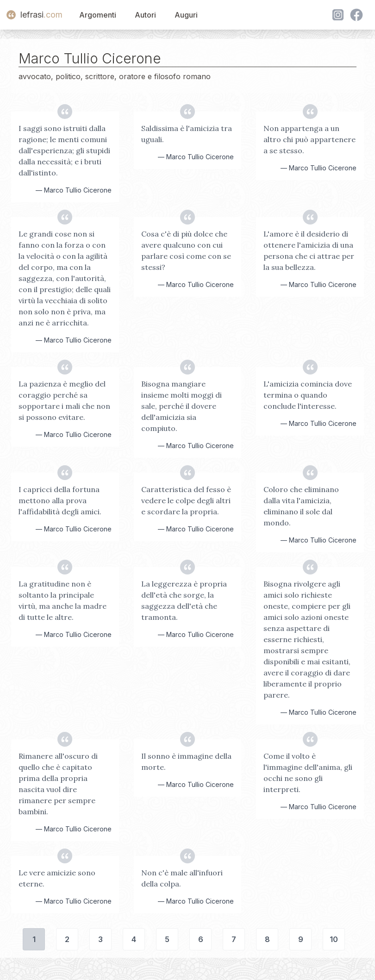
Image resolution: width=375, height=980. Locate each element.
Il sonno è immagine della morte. (186, 762)
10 (334, 939)
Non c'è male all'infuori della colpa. (182, 878)
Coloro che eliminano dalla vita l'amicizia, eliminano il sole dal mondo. (301, 506)
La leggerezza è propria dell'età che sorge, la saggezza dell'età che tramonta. (184, 600)
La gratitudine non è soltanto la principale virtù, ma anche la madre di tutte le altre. (62, 600)
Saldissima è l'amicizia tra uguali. (187, 134)
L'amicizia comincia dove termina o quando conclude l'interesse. (308, 395)
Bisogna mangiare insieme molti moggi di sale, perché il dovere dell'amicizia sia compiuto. (181, 406)
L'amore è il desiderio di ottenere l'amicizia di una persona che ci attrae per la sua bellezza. (309, 250)
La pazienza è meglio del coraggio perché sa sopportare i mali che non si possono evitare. (64, 400)
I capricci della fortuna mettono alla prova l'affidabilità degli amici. (60, 500)
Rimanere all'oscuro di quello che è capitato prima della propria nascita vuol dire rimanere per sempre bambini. (58, 784)
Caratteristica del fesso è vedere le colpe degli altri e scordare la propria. (186, 500)
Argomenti (98, 15)
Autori (145, 15)
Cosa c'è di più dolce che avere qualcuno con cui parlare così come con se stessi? (186, 250)
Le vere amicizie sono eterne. (57, 878)
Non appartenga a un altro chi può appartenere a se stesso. (309, 139)
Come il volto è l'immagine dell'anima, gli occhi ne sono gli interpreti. (308, 773)
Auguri (186, 15)
